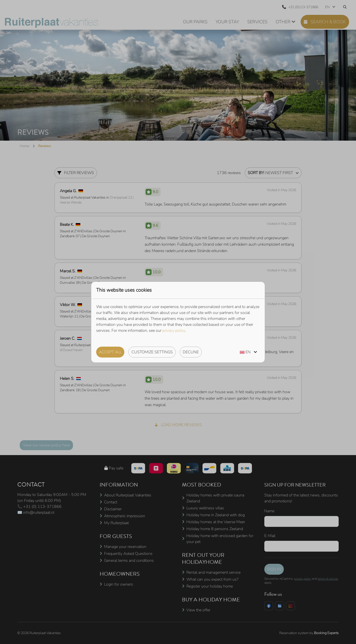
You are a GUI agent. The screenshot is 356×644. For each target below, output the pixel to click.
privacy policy (174, 331)
